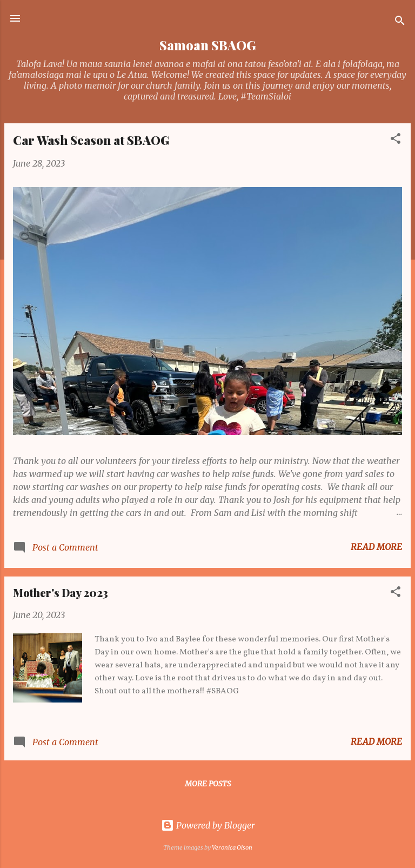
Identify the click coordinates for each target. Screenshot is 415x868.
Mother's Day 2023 (61, 592)
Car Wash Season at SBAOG (91, 140)
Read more (376, 547)
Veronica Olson (232, 847)
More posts (208, 784)
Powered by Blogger (208, 825)
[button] (396, 140)
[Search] (400, 22)
